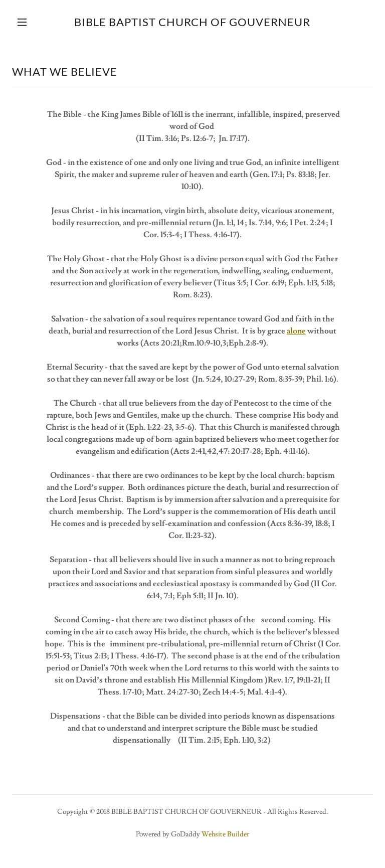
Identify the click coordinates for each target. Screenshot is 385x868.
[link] (192, 22)
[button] (29, 22)
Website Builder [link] (225, 834)
